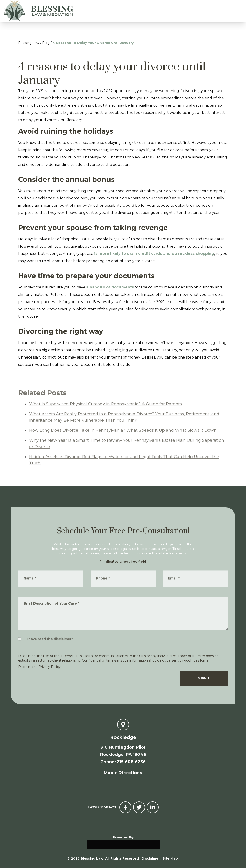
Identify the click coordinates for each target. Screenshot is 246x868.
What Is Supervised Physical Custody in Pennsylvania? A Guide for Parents (105, 411)
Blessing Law (29, 43)
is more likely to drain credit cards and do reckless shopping (154, 254)
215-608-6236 (131, 762)
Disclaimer (27, 667)
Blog (46, 43)
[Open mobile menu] (235, 11)
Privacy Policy (49, 667)
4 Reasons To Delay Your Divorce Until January (93, 43)
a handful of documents (110, 287)
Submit (204, 678)
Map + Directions (123, 773)
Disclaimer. (151, 858)
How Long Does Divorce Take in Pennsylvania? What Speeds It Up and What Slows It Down (123, 438)
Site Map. (171, 858)
